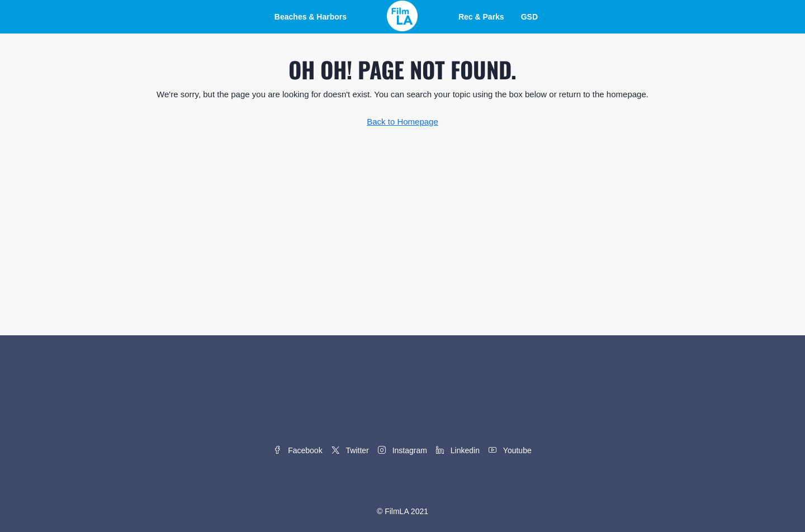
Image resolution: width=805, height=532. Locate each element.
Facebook (298, 450)
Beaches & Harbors (311, 17)
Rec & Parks (481, 17)
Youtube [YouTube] (510, 450)
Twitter (350, 450)
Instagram (402, 450)
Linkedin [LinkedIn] (458, 450)
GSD (529, 17)
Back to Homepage (402, 122)
